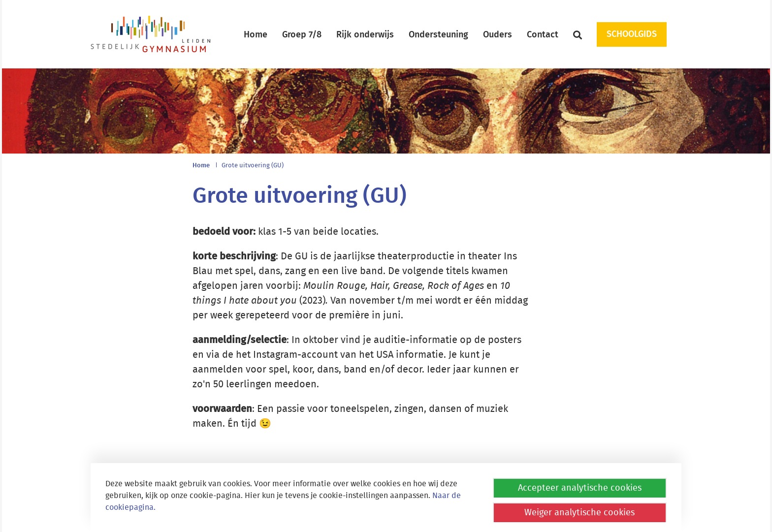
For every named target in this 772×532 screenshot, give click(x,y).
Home (256, 35)
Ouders (498, 35)
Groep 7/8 (302, 35)
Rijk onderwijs (365, 35)
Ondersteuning (438, 35)
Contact (543, 35)
